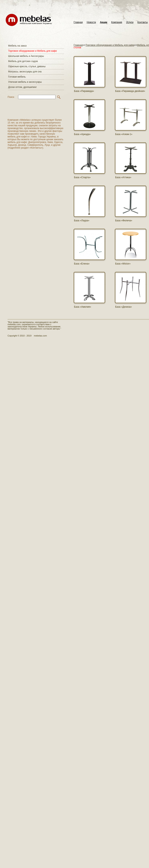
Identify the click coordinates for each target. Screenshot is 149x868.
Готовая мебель (17, 77)
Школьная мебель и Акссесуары (26, 56)
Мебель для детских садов (23, 61)
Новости (91, 22)
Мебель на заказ (17, 46)
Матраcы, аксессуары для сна (25, 72)
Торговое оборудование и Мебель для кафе (33, 51)
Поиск (11, 97)
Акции (104, 22)
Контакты (143, 22)
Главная (78, 22)
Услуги (130, 22)
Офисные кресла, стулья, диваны (27, 66)
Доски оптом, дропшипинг (22, 87)
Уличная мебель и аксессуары (25, 82)
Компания (117, 22)
